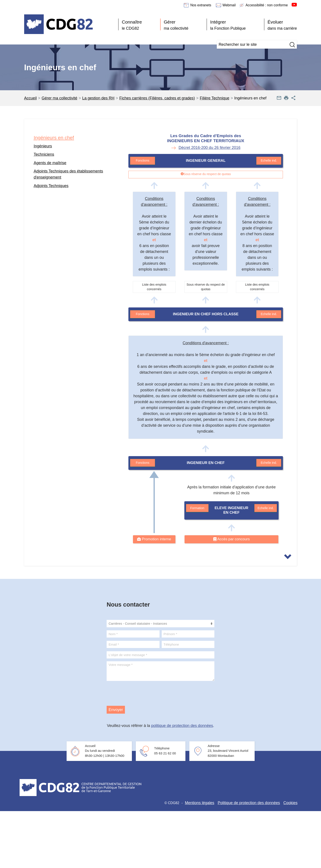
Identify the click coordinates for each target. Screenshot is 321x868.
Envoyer (116, 710)
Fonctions (143, 160)
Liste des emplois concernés (154, 287)
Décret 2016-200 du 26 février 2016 (210, 148)
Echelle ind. (269, 160)
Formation (197, 508)
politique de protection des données (182, 726)
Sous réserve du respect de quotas (206, 287)
